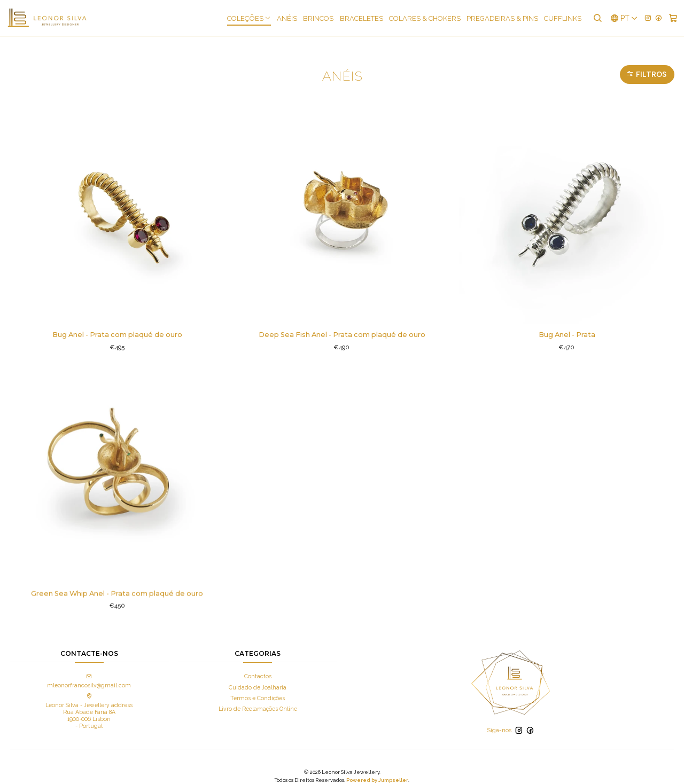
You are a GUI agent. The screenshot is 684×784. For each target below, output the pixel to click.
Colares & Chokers (425, 18)
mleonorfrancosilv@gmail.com (89, 672)
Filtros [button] (646, 64)
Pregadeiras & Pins (503, 18)
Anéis (287, 18)
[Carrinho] (673, 18)
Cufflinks (563, 18)
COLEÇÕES (250, 18)
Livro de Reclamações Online (258, 699)
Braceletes (362, 18)
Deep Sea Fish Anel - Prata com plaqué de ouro (342, 325)
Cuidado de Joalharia (258, 677)
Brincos (319, 18)
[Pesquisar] (597, 18)
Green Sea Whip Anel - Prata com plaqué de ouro (117, 624)
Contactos (258, 667)
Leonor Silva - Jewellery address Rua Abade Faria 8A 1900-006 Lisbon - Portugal (89, 702)
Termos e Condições (258, 688)
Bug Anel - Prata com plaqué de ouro (117, 325)
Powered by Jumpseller (377, 770)
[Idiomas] (624, 18)
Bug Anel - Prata (567, 325)
